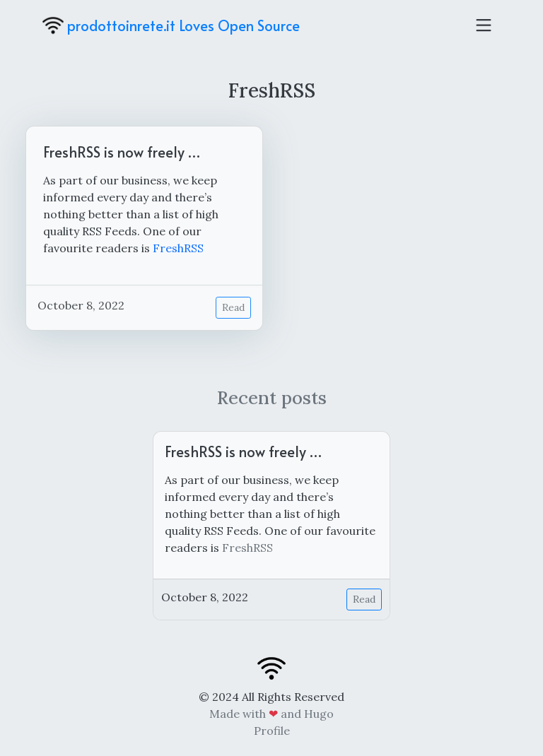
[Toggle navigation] (484, 25)
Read (233, 307)
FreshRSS (178, 248)
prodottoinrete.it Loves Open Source (171, 25)
